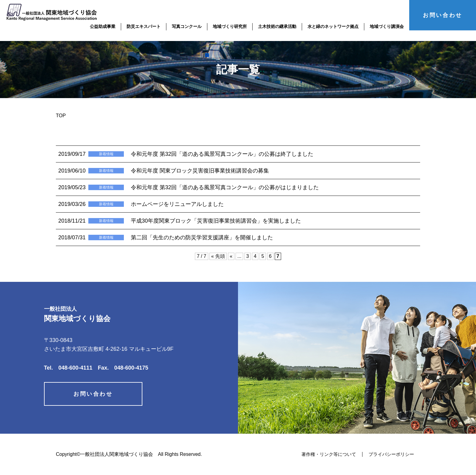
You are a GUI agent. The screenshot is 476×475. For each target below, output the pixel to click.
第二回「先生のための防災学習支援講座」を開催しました (202, 237)
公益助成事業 (103, 26)
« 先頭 (218, 256)
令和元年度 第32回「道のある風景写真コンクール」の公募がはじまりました (225, 187)
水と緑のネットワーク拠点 (333, 26)
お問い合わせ (443, 15)
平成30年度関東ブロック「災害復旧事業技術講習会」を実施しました (216, 221)
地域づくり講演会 (387, 26)
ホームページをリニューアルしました (177, 204)
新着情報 (106, 154)
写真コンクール (187, 26)
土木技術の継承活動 (277, 26)
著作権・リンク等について (324, 454)
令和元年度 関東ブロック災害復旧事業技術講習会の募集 (200, 171)
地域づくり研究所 (230, 26)
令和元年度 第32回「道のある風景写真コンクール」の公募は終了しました (222, 154)
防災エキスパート (144, 26)
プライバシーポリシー (390, 454)
